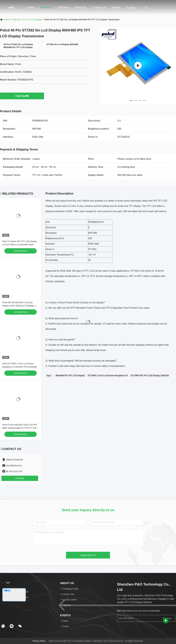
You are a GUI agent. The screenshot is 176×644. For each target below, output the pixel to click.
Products (46, 7)
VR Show (63, 7)
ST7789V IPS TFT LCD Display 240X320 (150, 375)
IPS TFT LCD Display (32, 20)
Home (31, 7)
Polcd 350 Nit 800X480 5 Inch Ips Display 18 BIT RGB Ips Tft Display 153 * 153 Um (20, 306)
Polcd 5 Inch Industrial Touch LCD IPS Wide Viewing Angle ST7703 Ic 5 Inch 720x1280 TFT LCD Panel (20, 428)
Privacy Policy (39, 641)
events (116, 7)
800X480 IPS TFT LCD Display (70, 375)
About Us (81, 7)
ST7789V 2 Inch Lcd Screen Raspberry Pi (108, 375)
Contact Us (99, 7)
